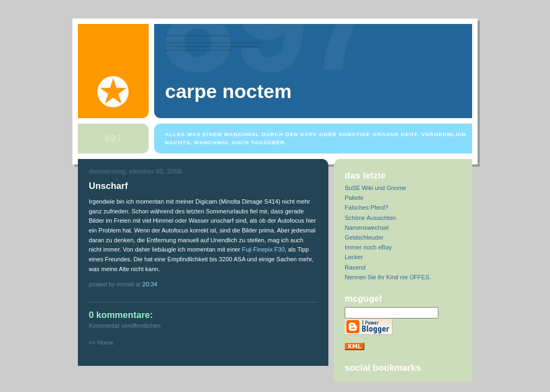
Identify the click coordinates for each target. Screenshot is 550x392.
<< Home (101, 342)
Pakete (354, 198)
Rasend (355, 267)
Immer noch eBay (368, 247)
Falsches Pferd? (366, 207)
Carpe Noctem (228, 91)
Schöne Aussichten (370, 218)
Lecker (354, 257)
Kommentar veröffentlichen (125, 326)
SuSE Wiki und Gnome (375, 188)
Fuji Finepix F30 (263, 249)
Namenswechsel (367, 228)
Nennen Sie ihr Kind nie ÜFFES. (388, 277)
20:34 (150, 284)
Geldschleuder (364, 237)
